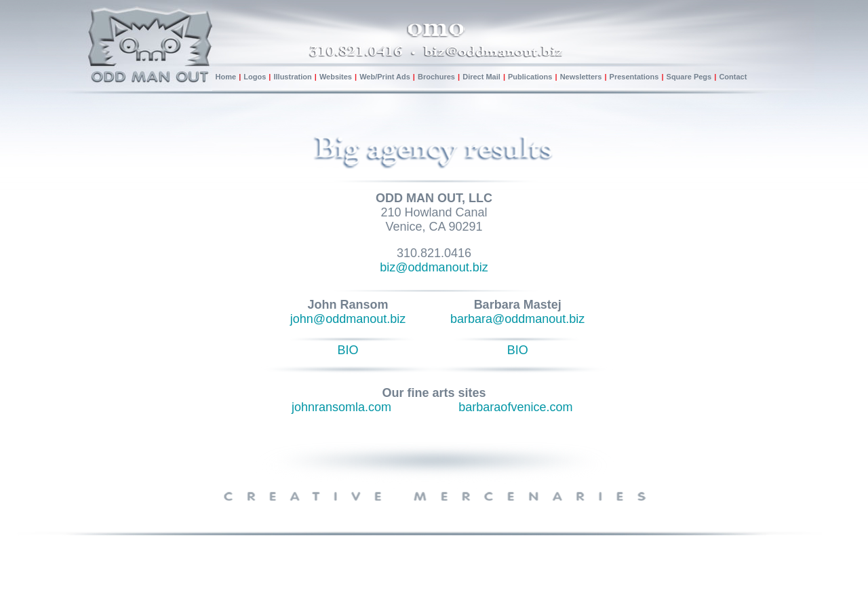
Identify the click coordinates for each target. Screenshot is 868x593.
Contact (733, 77)
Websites (336, 77)
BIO (348, 350)
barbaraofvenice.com (515, 407)
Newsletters (581, 77)
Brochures (436, 77)
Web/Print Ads (385, 77)
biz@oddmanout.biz (434, 267)
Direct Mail (481, 77)
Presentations (635, 77)
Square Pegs (690, 77)
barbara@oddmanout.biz (517, 319)
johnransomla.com (341, 407)
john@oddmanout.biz (348, 319)
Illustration (293, 77)
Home (226, 77)
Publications (530, 77)
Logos (255, 77)
